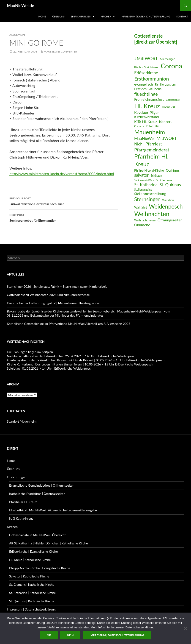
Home (42, 16)
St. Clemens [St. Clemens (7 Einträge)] (164, 180)
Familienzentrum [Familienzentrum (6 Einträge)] (165, 85)
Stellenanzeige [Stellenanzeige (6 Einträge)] (143, 190)
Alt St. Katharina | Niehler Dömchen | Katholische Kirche (48, 543)
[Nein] (185, 628)
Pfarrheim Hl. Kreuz (23, 502)
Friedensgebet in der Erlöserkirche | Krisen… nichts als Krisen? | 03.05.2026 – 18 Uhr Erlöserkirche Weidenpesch (86, 360)
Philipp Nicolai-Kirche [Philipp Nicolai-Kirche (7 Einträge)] (149, 170)
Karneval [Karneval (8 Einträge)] (168, 107)
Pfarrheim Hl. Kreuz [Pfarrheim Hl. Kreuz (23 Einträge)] (151, 160)
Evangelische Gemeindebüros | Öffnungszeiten (42, 485)
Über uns (58, 16)
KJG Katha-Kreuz (21, 518)
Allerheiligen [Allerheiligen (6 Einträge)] (168, 59)
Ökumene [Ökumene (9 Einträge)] (142, 225)
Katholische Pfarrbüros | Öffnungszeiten (37, 494)
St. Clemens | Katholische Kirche (32, 584)
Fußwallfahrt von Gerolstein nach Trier (64, 201)
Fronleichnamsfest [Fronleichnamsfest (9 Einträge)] (149, 99)
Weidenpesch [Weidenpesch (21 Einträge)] (166, 206)
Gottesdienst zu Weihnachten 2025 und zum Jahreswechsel (49, 295)
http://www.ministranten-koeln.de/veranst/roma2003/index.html (62, 174)
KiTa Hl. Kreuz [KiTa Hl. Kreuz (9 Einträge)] (146, 121)
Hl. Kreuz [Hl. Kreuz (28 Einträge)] (147, 106)
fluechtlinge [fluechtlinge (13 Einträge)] (146, 94)
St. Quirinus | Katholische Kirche (32, 601)
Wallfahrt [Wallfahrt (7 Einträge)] (141, 207)
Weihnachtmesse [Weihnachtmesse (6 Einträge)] (145, 220)
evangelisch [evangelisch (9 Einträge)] (144, 84)
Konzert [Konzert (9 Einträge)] (165, 121)
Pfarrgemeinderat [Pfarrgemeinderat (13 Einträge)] (152, 150)
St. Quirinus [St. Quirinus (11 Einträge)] (170, 185)
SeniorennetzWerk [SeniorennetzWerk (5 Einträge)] (144, 180)
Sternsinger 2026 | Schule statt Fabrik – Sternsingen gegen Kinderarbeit (57, 286)
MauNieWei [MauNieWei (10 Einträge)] (144, 138)
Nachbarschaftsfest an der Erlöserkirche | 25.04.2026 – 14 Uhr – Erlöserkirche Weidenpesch (72, 356)
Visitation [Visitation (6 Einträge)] (168, 200)
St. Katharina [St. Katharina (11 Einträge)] (146, 185)
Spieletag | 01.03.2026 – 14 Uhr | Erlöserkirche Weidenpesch (50, 368)
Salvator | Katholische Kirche (29, 576)
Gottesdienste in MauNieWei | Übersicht (37, 535)
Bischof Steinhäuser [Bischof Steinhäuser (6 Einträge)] (146, 67)
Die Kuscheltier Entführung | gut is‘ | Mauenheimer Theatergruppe (53, 303)
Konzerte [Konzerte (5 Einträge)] (139, 126)
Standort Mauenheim (22, 421)
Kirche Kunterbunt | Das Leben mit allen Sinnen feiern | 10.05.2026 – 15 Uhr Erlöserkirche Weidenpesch (80, 364)
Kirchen (106, 16)
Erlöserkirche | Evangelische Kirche (33, 551)
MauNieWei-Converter (60, 52)
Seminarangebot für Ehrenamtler (64, 217)
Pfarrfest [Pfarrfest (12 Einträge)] (154, 144)
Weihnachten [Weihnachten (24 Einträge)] (152, 214)
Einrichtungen (81, 16)
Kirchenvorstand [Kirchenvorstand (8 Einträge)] (146, 117)
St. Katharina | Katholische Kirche (32, 593)
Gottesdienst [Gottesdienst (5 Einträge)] (173, 100)
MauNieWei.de (20, 6)
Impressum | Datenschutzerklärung (145, 16)
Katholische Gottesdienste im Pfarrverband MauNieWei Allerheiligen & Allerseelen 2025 (69, 324)
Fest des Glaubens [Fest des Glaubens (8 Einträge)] (148, 89)
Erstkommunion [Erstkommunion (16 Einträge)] (152, 79)
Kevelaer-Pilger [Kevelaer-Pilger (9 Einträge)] (146, 112)
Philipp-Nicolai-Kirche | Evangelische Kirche (40, 568)
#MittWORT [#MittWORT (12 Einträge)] (146, 58)
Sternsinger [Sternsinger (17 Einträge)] (147, 199)
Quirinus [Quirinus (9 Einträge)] (173, 170)
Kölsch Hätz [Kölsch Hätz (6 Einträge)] (153, 126)
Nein (70, 635)
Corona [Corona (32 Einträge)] (172, 66)
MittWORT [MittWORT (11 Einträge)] (167, 138)
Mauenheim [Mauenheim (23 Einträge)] (150, 132)
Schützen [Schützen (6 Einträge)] (156, 176)
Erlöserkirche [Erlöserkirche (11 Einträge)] (146, 73)
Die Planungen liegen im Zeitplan (30, 352)
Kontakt (182, 16)
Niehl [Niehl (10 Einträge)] (139, 144)
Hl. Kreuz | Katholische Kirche (30, 560)
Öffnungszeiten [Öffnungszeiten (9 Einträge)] (170, 220)
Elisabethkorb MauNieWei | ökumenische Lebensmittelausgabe (53, 510)
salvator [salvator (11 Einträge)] (141, 175)
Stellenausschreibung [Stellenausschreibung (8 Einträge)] (150, 194)
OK (49, 635)
